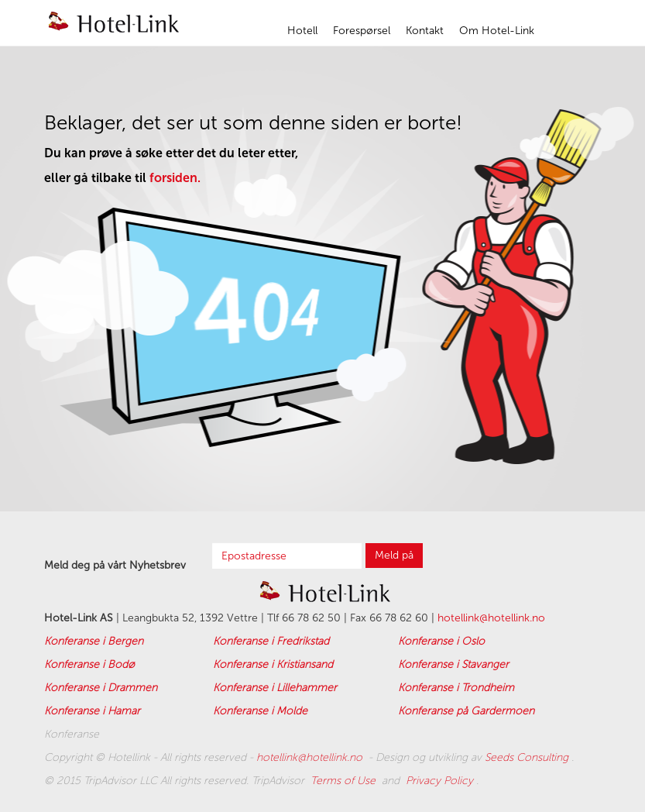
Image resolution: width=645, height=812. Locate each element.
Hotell (302, 31)
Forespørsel (362, 31)
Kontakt (425, 31)
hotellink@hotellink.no (491, 618)
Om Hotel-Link (497, 31)
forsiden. (175, 178)
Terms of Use (345, 781)
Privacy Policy (441, 781)
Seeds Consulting (528, 757)
